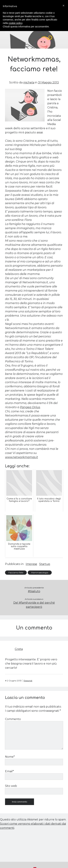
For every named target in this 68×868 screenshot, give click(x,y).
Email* (9, 771)
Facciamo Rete (16, 573)
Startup (45, 564)
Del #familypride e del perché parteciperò (34, 605)
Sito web (11, 786)
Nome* (10, 757)
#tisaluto (34, 591)
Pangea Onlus (30, 407)
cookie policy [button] (15, 23)
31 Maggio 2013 (48, 82)
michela (29, 82)
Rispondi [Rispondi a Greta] (28, 681)
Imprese (31, 564)
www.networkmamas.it (22, 457)
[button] (63, 6)
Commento (13, 719)
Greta (19, 649)
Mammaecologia (40, 573)
